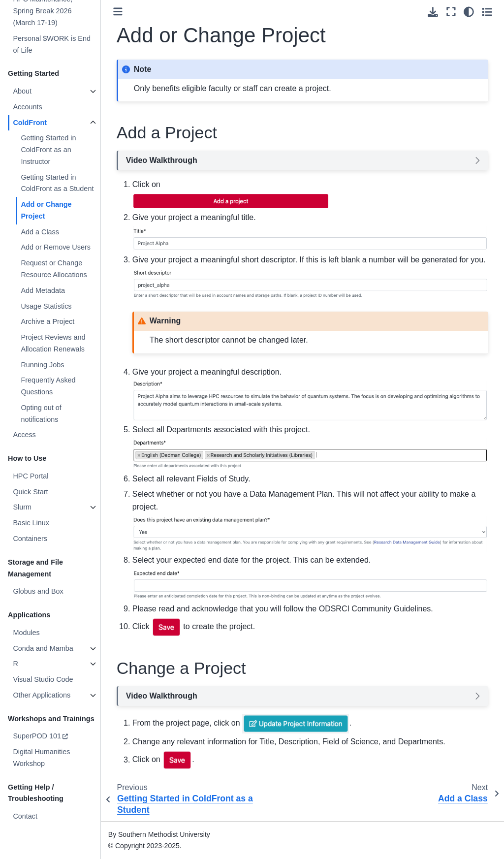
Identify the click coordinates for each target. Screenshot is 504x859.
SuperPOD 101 (37, 736)
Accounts (27, 107)
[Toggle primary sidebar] (118, 12)
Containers (30, 539)
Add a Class (40, 232)
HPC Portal (31, 476)
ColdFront (30, 123)
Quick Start (30, 492)
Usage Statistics (46, 306)
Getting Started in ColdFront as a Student (57, 183)
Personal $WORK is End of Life (52, 44)
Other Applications (42, 695)
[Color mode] (469, 12)
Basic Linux (31, 523)
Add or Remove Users (56, 247)
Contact (25, 816)
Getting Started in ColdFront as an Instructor (48, 150)
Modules (26, 633)
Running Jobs (42, 365)
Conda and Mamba (43, 648)
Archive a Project (47, 321)
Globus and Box (38, 591)
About (22, 91)
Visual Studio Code (43, 679)
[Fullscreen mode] (451, 12)
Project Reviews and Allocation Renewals (53, 343)
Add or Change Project (46, 210)
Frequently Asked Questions (48, 386)
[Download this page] (433, 12)
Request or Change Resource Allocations (54, 269)
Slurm (22, 507)
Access (24, 435)
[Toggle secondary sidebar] (487, 12)
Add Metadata (43, 290)
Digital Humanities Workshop (41, 758)
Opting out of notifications (41, 414)
